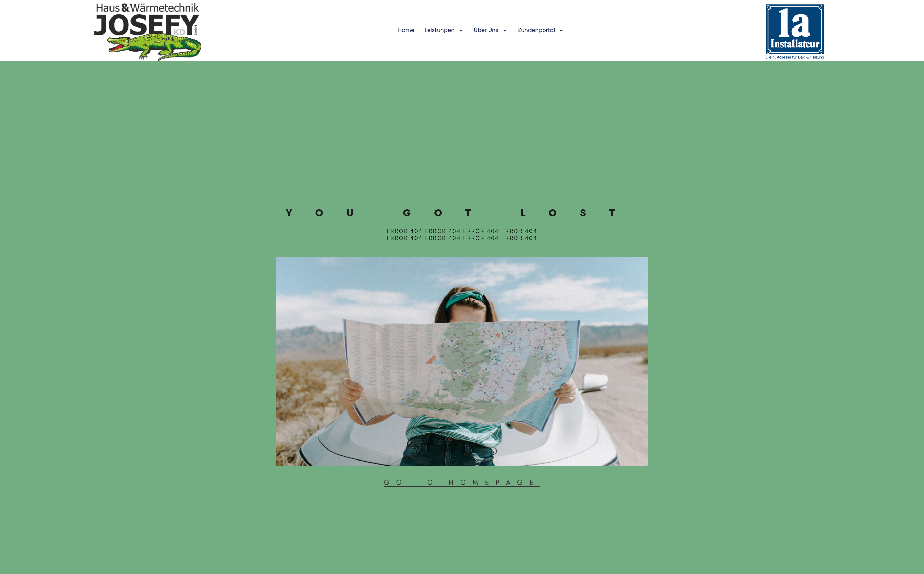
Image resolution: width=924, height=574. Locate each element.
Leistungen (213, 30)
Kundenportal (310, 30)
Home (176, 30)
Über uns (260, 30)
